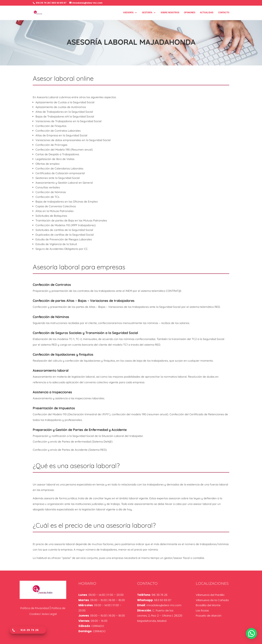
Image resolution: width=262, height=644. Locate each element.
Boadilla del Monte (208, 605)
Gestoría (147, 13)
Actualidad (207, 13)
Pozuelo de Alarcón (209, 616)
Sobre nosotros (170, 13)
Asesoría (128, 13)
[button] (251, 633)
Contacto (224, 13)
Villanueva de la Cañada (212, 600)
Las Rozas (202, 610)
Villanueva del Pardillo (210, 595)
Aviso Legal (49, 614)
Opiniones (190, 13)
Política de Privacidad (35, 608)
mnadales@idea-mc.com (164, 605)
